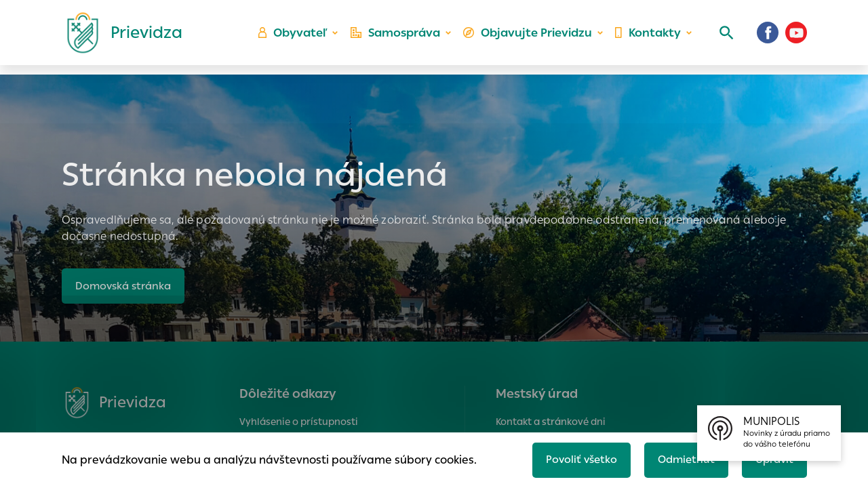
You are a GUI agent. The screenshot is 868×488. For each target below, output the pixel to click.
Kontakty (647, 38)
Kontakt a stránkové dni (551, 422)
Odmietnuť (682, 459)
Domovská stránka (126, 286)
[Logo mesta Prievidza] (119, 37)
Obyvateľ (299, 38)
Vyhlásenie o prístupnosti (299, 422)
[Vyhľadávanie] (723, 37)
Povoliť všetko (574, 459)
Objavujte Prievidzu (530, 38)
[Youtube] (796, 37)
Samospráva (400, 38)
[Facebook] (768, 37)
